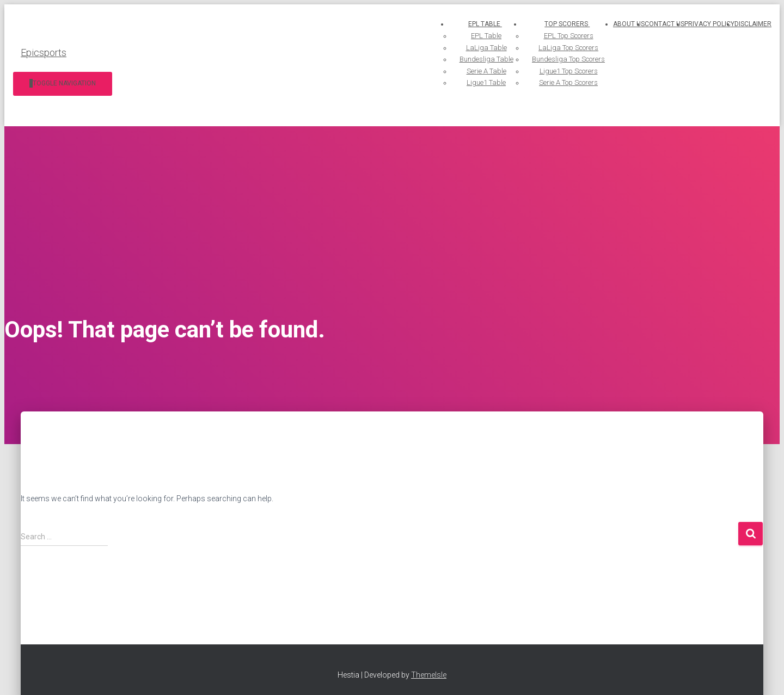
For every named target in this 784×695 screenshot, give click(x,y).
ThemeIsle (429, 675)
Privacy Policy (709, 24)
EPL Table (456, 24)
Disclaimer (753, 24)
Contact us (664, 24)
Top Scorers (558, 24)
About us (629, 24)
